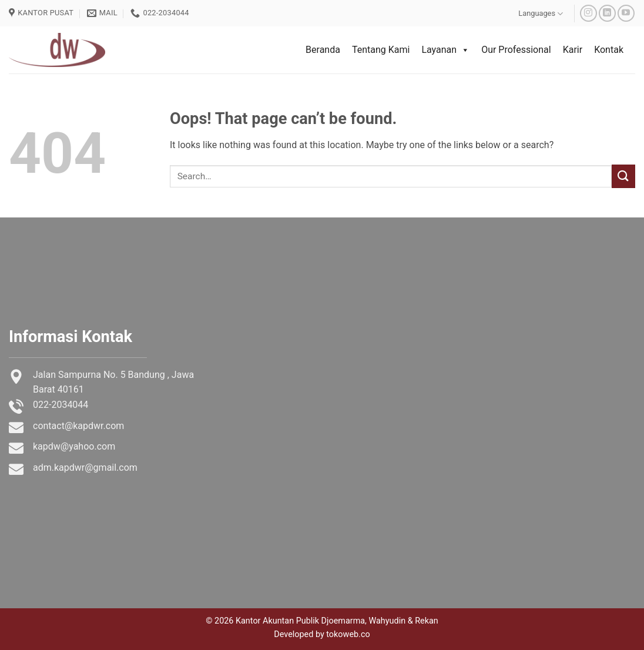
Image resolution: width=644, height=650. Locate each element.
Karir (573, 50)
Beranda (323, 50)
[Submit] (623, 176)
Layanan (445, 50)
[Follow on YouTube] (626, 13)
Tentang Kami (381, 50)
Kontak (609, 50)
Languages (541, 14)
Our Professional (516, 50)
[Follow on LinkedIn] (607, 13)
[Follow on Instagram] (588, 13)
